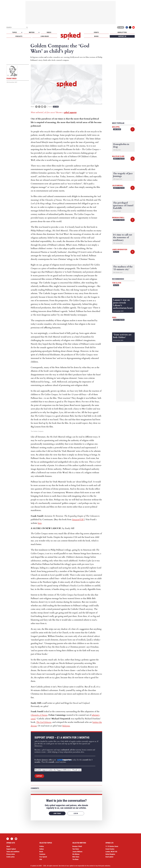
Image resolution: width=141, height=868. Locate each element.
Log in (120, 27)
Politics (116, 252)
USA (41, 859)
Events (96, 32)
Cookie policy (10, 857)
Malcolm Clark (118, 156)
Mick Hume (76, 857)
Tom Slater (117, 283)
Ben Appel (116, 127)
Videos (49, 32)
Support (39, 776)
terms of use (65, 866)
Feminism (42, 854)
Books (96, 36)
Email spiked (109, 857)
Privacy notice (11, 854)
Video (114, 317)
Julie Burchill (118, 186)
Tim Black (75, 859)
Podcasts (19, 36)
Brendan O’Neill (77, 846)
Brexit (41, 852)
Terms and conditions (13, 852)
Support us (122, 36)
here (40, 523)
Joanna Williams (77, 852)
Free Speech (43, 857)
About (8, 846)
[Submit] (27, 27)
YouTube (133, 27)
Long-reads (45, 36)
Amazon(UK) (78, 520)
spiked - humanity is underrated (71, 36)
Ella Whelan (76, 854)
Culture (56, 107)
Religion (66, 726)
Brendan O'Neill (118, 218)
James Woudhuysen (120, 249)
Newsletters (122, 32)
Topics (14, 32)
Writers (32, 32)
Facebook (127, 27)
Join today (57, 813)
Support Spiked (11, 849)
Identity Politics (119, 159)
